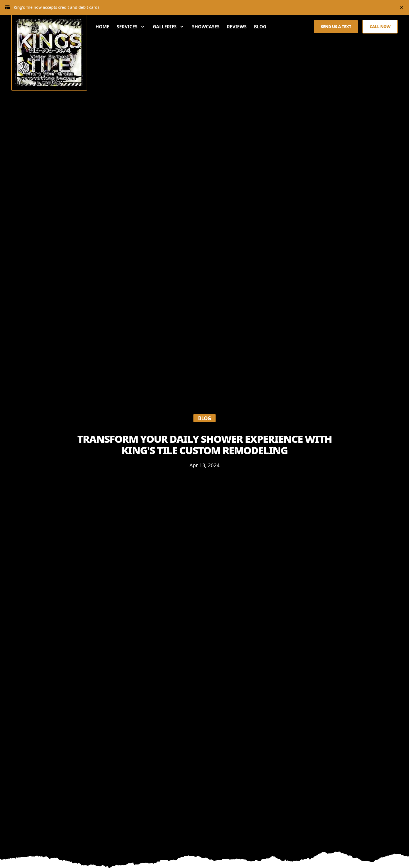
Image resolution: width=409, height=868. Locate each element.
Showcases (206, 27)
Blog (260, 27)
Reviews (237, 27)
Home (102, 27)
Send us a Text (336, 27)
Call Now (380, 27)
